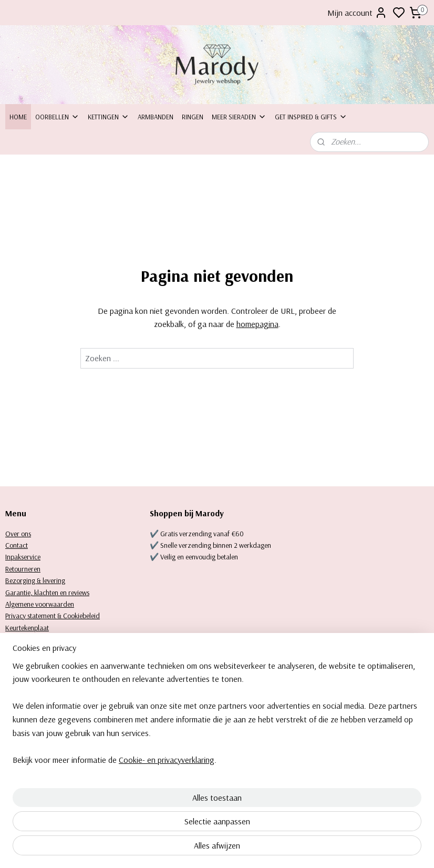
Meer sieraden (239, 117)
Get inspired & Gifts (311, 117)
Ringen (193, 117)
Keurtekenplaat (27, 628)
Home (18, 117)
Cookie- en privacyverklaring (167, 848)
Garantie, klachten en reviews (47, 593)
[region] (148, 794)
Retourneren (23, 569)
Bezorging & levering (35, 580)
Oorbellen (57, 117)
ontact (19, 545)
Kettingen (109, 117)
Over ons (18, 534)
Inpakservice (23, 557)
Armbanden (156, 117)
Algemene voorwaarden (40, 604)
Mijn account (357, 13)
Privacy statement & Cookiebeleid (53, 616)
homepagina (257, 324)
